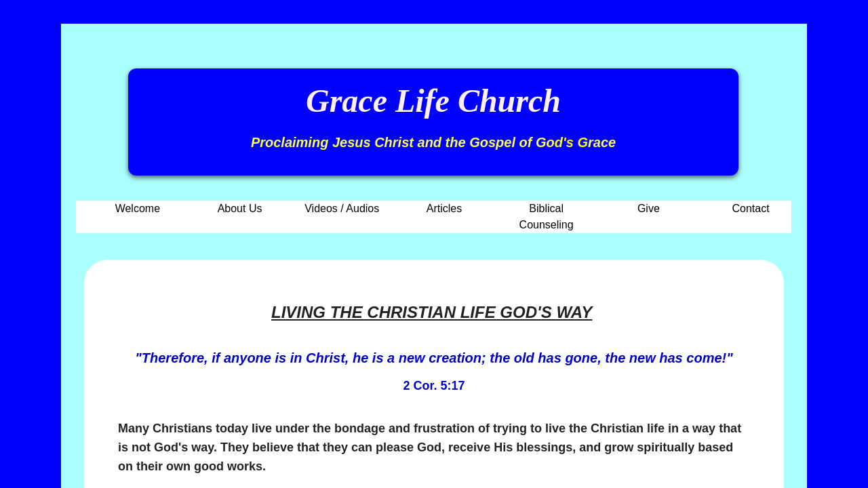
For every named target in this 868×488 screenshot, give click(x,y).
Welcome (138, 208)
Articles (444, 208)
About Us (240, 208)
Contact (751, 208)
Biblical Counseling (547, 217)
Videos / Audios (342, 208)
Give (649, 208)
